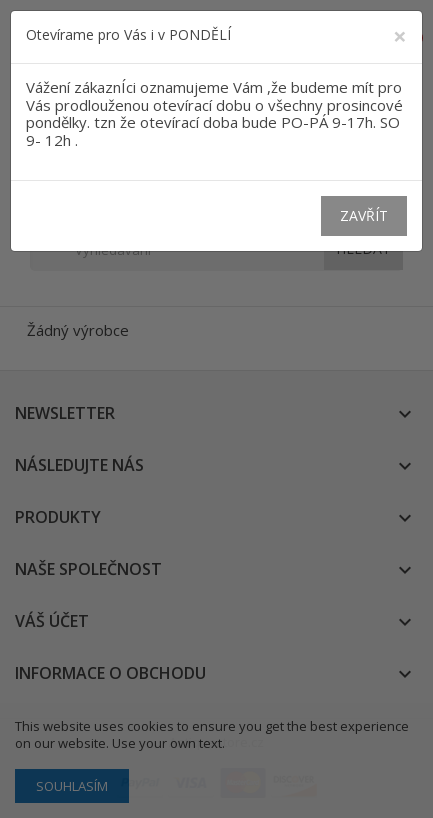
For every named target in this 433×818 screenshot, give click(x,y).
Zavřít (364, 215)
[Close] (400, 36)
